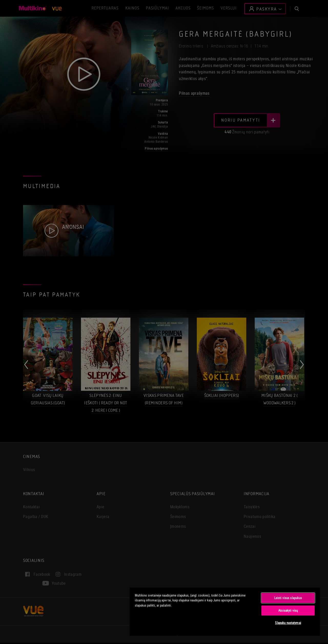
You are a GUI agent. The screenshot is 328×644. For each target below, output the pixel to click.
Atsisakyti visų (288, 610)
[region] (225, 611)
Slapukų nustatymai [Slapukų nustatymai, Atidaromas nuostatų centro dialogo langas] (288, 623)
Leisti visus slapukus (288, 598)
